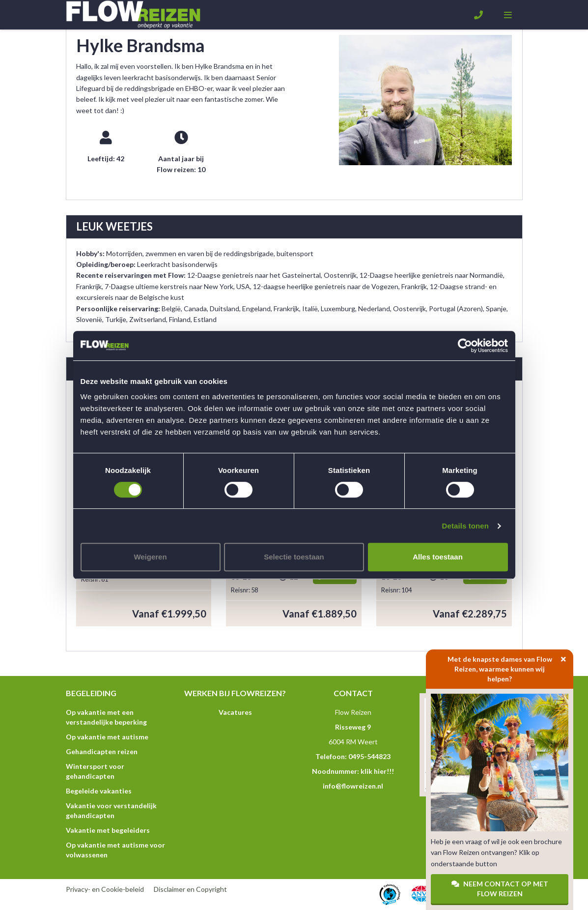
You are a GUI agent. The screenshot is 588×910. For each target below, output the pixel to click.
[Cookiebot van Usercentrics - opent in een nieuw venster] (465, 346)
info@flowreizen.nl (353, 786)
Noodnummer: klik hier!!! (353, 771)
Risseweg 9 (353, 727)
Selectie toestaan (294, 557)
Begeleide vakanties (99, 791)
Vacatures (235, 712)
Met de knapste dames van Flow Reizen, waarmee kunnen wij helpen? (511, 666)
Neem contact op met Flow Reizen (500, 889)
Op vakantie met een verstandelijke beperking (106, 717)
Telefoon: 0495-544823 (353, 756)
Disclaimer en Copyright (190, 889)
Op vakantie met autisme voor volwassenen (115, 850)
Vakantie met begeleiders (108, 830)
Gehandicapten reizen (102, 751)
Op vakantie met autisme (107, 737)
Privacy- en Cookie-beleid (105, 889)
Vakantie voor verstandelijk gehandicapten (111, 810)
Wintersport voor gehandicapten (95, 771)
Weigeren (150, 557)
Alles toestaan (438, 557)
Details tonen (465, 526)
